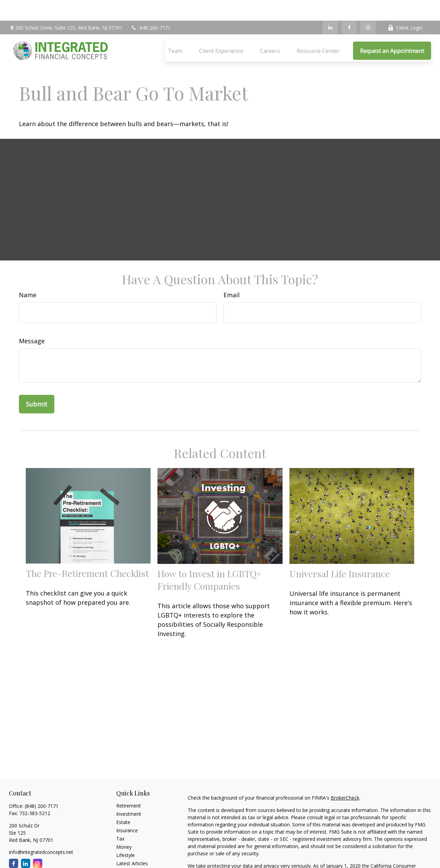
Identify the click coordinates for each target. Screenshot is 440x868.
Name (28, 274)
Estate (123, 802)
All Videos (127, 851)
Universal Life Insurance (340, 553)
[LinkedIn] (330, 7)
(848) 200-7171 (42, 785)
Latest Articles (132, 843)
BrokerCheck (345, 777)
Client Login (405, 7)
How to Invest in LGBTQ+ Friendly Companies (210, 559)
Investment (129, 793)
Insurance (127, 810)
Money (124, 826)
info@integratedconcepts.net (41, 831)
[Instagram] (368, 7)
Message (32, 320)
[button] (175, 30)
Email (232, 274)
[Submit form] (37, 383)
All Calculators (132, 859)
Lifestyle (125, 834)
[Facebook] (349, 7)
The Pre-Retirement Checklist (87, 553)
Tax (120, 818)
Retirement (129, 785)
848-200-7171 (151, 7)
